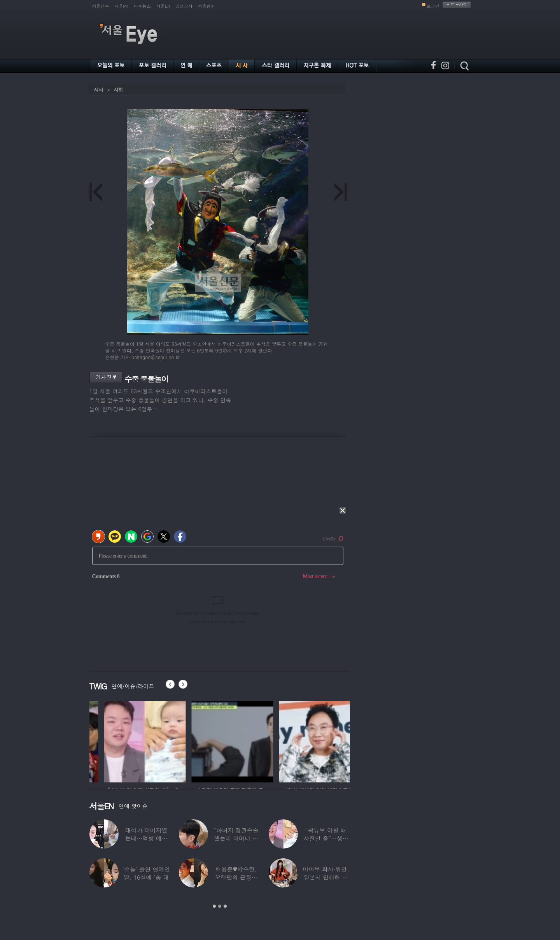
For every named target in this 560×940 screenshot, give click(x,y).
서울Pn (122, 6)
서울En (163, 6)
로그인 (433, 6)
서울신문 (101, 6)
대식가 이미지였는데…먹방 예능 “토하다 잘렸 (146, 838)
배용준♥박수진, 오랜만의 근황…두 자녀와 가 (236, 877)
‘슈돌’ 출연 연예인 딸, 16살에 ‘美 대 (146, 873)
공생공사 (184, 6)
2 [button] (220, 906)
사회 (118, 90)
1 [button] (214, 906)
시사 (98, 90)
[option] (117, 740)
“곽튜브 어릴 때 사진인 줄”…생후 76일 (326, 838)
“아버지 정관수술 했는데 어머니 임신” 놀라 (236, 838)
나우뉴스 (142, 6)
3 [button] (225, 906)
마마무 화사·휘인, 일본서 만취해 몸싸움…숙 (326, 877)
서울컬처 (206, 6)
